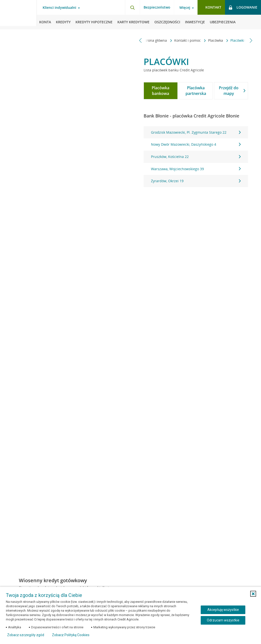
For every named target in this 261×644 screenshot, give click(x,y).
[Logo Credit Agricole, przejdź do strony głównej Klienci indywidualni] (18, 15)
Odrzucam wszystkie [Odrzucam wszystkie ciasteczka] (223, 620)
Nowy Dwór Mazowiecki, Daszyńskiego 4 (196, 144)
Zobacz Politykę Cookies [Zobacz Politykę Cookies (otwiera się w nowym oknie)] (71, 635)
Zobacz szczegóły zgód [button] (26, 635)
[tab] (161, 91)
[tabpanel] (196, 157)
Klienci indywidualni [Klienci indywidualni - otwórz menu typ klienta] (59, 8)
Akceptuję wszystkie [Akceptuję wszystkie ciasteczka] (223, 610)
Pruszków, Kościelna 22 (196, 157)
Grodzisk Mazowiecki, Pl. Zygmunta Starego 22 (196, 132)
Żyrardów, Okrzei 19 (196, 181)
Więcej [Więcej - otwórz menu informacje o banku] (185, 8)
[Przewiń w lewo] (141, 40)
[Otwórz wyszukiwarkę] (132, 7)
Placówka (184, 40)
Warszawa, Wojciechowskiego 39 (196, 169)
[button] (253, 594)
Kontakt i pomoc (156, 40)
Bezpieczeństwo (157, 7)
